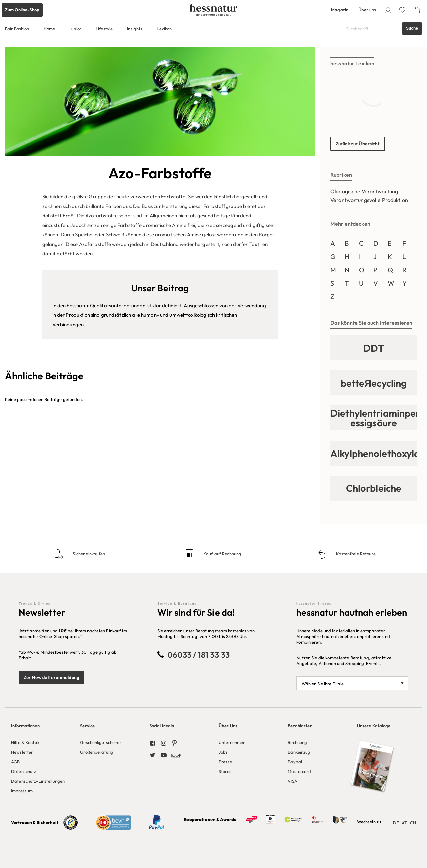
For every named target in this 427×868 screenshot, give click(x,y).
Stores (225, 771)
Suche (412, 28)
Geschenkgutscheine (100, 742)
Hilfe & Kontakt (26, 742)
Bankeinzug (299, 752)
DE (396, 823)
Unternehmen (232, 742)
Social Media (162, 726)
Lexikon (164, 29)
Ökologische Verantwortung (364, 191)
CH (413, 823)
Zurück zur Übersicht (358, 144)
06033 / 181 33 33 (198, 655)
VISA (292, 781)
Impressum (22, 791)
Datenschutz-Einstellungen (38, 781)
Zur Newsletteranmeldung (52, 677)
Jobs (223, 752)
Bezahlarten (300, 726)
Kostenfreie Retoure (355, 554)
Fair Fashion (17, 29)
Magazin (340, 10)
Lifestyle (104, 29)
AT (404, 823)
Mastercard (299, 771)
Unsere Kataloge (374, 726)
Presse (225, 762)
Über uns (367, 10)
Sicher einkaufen (88, 554)
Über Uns (228, 726)
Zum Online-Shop (22, 10)
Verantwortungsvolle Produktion (369, 200)
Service (87, 726)
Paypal (295, 762)
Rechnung (297, 742)
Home (50, 29)
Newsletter (22, 752)
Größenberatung (97, 752)
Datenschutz (24, 771)
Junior (75, 29)
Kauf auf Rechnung (222, 554)
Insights (135, 29)
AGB (15, 762)
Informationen (25, 726)
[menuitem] (41, 757)
